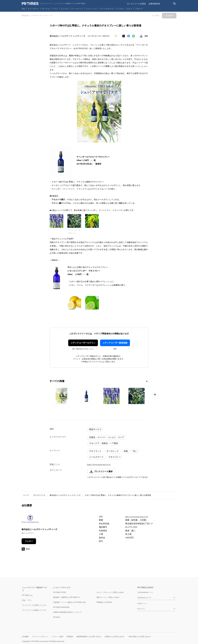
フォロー (29, 541)
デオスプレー (115, 457)
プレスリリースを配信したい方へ (34, 610)
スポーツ (139, 9)
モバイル (46, 9)
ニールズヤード (96, 457)
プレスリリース (39, 495)
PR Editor (57, 617)
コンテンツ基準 (57, 637)
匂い (135, 451)
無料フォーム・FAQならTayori (108, 597)
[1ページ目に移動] (147, 381)
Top (23, 9)
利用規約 (70, 637)
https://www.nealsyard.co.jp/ (99, 464)
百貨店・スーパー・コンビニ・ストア (107, 437)
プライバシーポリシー (40, 637)
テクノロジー (33, 9)
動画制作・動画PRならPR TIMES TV (66, 597)
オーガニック (113, 451)
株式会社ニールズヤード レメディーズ (65, 495)
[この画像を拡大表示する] (61, 396)
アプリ (55, 9)
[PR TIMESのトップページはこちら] (54, 4)
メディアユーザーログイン (83, 343)
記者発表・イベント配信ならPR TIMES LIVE (69, 602)
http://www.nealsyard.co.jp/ (137, 517)
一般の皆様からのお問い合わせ (139, 637)
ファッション (91, 9)
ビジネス (120, 9)
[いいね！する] (116, 36)
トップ (26, 495)
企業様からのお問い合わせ (114, 637)
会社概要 (25, 637)
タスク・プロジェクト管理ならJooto (110, 592)
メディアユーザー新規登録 (115, 343)
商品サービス (95, 429)
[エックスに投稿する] (124, 36)
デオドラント (95, 451)
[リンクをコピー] (146, 36)
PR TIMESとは (27, 595)
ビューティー (77, 9)
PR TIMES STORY (60, 592)
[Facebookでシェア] (129, 36)
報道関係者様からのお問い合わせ (89, 637)
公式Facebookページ (145, 592)
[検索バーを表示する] (175, 4)
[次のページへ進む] (155, 395)
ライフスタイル (107, 9)
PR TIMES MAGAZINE (61, 607)
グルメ (130, 9)
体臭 (126, 451)
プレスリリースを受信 (136, 4)
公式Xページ (142, 603)
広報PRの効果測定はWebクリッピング (68, 612)
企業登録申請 (154, 4)
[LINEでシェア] (134, 36)
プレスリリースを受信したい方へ (34, 605)
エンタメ (65, 9)
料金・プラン (27, 600)
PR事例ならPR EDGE (104, 602)
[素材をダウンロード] (141, 36)
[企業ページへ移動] (30, 520)
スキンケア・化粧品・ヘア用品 (104, 443)
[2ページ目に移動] (148, 381)
